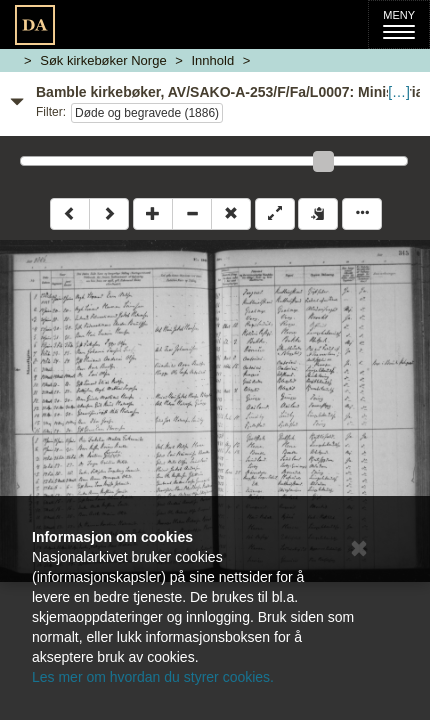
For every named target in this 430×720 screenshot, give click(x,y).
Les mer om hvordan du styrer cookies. (153, 677)
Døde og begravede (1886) (147, 113)
